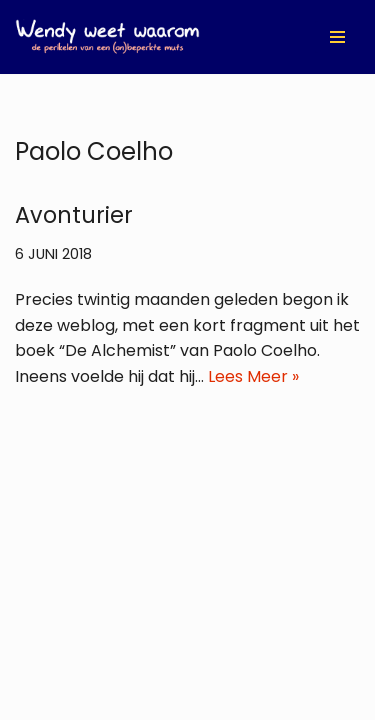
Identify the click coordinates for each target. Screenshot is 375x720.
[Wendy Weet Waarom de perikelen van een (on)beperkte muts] (107, 37)
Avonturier (74, 215)
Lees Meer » (253, 376)
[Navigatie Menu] (337, 37)
